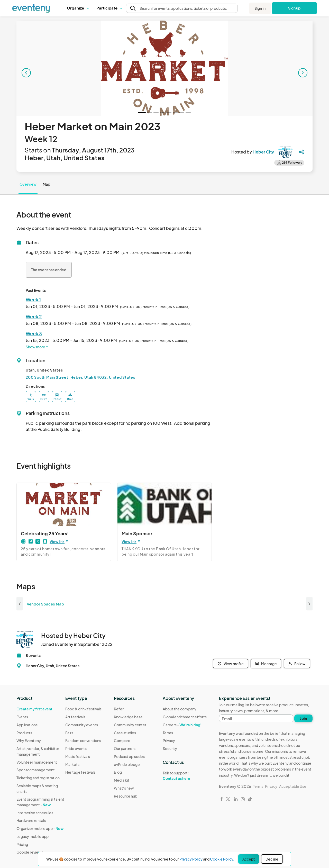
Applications (27, 725)
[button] (78, 8)
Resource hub (126, 796)
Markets (72, 764)
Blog (118, 772)
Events (22, 717)
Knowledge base (128, 717)
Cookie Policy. (222, 859)
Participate (109, 8)
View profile (231, 664)
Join (303, 718)
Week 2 (34, 316)
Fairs (69, 733)
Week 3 (34, 333)
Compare (122, 740)
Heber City (263, 152)
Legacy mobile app (33, 836)
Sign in (260, 8)
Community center (130, 725)
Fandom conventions (83, 740)
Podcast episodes (129, 756)
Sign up (294, 8)
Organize (78, 8)
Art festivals (75, 717)
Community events (82, 725)
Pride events (76, 748)
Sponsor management (36, 770)
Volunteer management (37, 762)
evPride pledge (127, 764)
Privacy (169, 740)
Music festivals (78, 756)
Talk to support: (185, 776)
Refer (119, 709)
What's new (124, 788)
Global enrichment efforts (185, 717)
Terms (168, 733)
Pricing (22, 844)
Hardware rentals (31, 820)
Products (24, 733)
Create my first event (34, 709)
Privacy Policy (191, 859)
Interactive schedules (35, 813)
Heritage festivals (80, 772)
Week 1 (33, 299)
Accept (249, 859)
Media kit (122, 780)
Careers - (182, 725)
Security (170, 748)
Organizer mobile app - (40, 828)
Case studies (125, 733)
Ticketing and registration (38, 778)
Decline (272, 859)
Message (266, 664)
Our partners (125, 748)
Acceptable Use (293, 786)
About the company (180, 709)
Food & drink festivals (83, 709)
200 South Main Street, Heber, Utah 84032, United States (80, 377)
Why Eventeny (29, 740)
